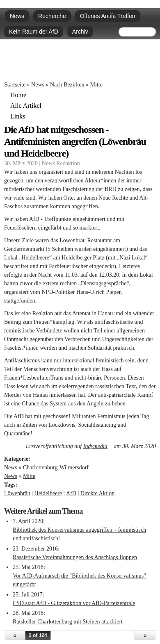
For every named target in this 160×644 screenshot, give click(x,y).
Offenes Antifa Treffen (108, 16)
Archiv (80, 32)
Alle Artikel (26, 106)
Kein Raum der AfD (34, 32)
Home (18, 95)
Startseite (15, 85)
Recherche (52, 16)
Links (18, 116)
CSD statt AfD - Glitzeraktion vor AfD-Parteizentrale (74, 603)
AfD (71, 493)
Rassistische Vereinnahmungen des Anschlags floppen (75, 557)
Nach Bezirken (67, 85)
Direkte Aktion (98, 493)
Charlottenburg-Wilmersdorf (56, 468)
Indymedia (98, 446)
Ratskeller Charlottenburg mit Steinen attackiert (68, 622)
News (17, 16)
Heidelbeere (48, 493)
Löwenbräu (17, 493)
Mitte (96, 85)
